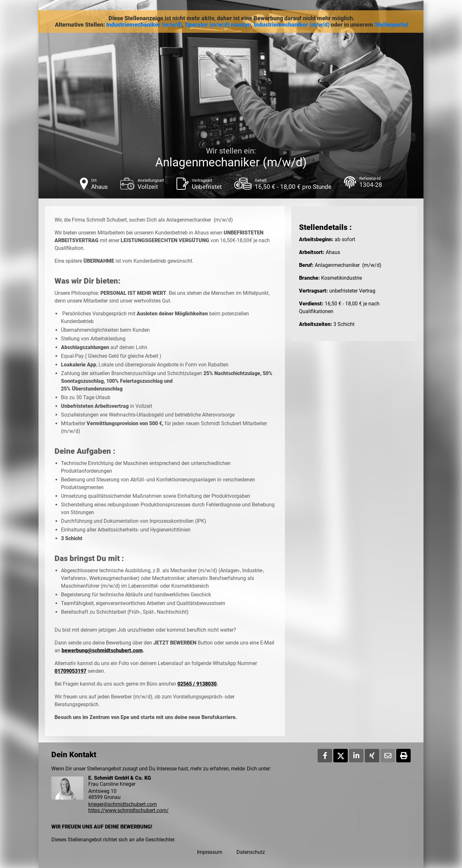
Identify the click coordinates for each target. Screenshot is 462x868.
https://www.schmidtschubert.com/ (128, 810)
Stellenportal (391, 25)
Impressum (210, 852)
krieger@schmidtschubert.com (123, 804)
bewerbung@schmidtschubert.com (102, 650)
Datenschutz (251, 852)
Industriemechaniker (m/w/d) (144, 25)
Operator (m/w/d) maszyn (218, 25)
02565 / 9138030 (197, 684)
